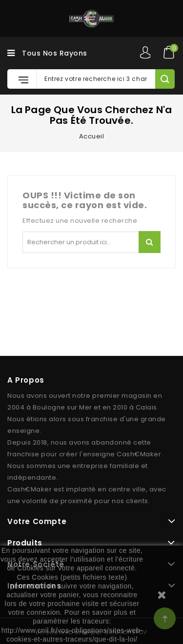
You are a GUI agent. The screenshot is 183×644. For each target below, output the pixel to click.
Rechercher (150, 242)
